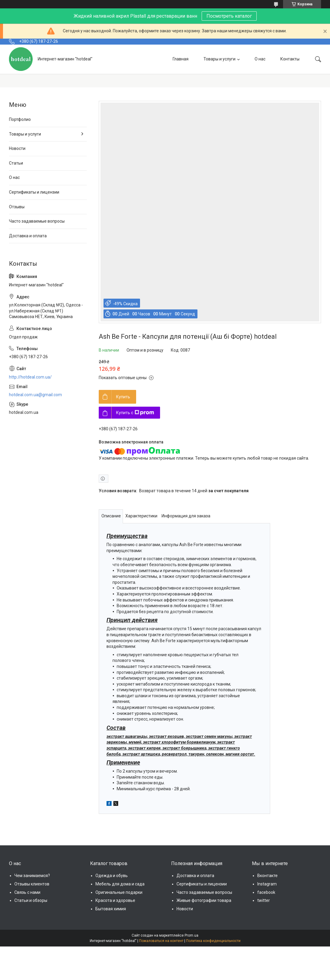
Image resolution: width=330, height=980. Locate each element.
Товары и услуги (219, 59)
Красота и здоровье (115, 900)
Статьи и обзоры (31, 900)
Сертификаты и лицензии (34, 192)
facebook (266, 892)
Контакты (290, 59)
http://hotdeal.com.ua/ (30, 377)
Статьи (16, 163)
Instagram (267, 884)
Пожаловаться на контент (161, 941)
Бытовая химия (111, 909)
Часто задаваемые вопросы (37, 221)
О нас (260, 59)
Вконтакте (267, 876)
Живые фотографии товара (204, 900)
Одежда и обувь (112, 876)
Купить (123, 397)
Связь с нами (27, 892)
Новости (17, 148)
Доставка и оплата (28, 236)
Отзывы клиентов (32, 884)
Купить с (135, 413)
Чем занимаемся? (32, 876)
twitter (264, 900)
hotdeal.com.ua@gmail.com (35, 395)
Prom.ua (191, 935)
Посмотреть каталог (229, 16)
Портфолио (20, 119)
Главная (181, 59)
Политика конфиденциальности (213, 941)
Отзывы (17, 207)
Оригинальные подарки (119, 892)
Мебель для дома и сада (120, 884)
